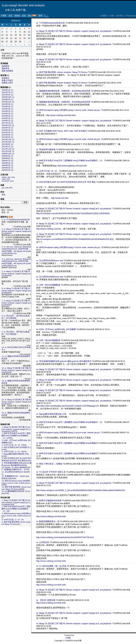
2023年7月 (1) (7, 92)
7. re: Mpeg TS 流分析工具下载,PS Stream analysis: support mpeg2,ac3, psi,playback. (16, 303)
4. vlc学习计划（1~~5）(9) (13, 520)
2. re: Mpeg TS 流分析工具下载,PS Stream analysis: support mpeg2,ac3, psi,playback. (16, 231)
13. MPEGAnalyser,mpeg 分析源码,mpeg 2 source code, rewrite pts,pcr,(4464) (16, 483)
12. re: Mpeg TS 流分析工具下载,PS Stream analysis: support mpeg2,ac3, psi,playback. (16, 370)
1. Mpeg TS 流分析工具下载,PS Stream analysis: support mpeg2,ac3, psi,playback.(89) (16, 502)
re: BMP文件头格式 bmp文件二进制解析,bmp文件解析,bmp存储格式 (67, 443)
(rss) (13, 177)
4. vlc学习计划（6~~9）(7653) (14, 445)
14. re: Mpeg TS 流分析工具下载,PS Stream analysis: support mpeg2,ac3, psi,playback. (16, 402)
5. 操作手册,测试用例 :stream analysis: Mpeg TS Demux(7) (16, 523)
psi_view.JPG (7, 188)
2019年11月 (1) (8, 102)
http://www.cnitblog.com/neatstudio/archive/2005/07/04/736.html (65, 537)
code (4, 179)
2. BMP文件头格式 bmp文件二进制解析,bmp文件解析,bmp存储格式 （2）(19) (16, 509)
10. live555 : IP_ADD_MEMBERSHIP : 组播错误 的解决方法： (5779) (16, 468)
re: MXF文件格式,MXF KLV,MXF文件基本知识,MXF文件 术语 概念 (66, 182)
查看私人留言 (7, 83)
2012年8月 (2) (7, 144)
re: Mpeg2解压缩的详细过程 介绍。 (52, 414)
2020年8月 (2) (7, 99)
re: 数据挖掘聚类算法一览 (48, 521)
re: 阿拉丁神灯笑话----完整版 (49, 464)
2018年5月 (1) (7, 116)
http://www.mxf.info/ (60, 198)
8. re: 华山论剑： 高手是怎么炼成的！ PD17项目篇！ (15, 317)
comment (5, 181)
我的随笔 (5, 66)
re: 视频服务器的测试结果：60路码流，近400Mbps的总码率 (63, 91)
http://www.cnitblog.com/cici (49, 229)
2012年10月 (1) (8, 142)
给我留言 (5, 78)
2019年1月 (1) (7, 114)
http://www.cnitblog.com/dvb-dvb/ (61, 115)
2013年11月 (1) (8, 139)
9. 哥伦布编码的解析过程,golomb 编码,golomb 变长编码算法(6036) (16, 464)
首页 (10, 16)
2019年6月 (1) (7, 104)
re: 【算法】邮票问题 (46, 600)
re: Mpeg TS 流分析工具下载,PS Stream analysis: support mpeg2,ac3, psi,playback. (74, 31)
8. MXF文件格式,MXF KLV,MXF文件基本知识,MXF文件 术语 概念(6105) (16, 459)
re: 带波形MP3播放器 (46, 149)
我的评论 (5, 68)
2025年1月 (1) (7, 90)
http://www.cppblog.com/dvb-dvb (72, 166)
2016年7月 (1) (7, 128)
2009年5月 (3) (7, 165)
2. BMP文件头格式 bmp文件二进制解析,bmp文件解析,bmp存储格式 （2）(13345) (16, 436)
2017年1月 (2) (7, 123)
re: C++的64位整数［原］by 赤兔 (51, 566)
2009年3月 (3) (7, 170)
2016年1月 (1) (7, 132)
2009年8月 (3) (7, 158)
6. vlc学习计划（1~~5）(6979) (14, 452)
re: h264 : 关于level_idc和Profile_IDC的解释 (56, 329)
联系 (24, 16)
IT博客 (4, 16)
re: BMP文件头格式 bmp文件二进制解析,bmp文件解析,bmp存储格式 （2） (70, 160)
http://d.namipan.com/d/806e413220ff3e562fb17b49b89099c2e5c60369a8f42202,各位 (75, 239)
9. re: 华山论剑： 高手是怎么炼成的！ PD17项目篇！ (15, 333)
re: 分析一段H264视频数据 (48, 285)
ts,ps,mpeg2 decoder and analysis (23, 5)
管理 (40, 16)
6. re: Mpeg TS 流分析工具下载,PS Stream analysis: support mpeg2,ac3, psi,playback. (16, 290)
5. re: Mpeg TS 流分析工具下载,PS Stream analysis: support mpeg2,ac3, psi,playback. (16, 273)
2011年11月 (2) (8, 149)
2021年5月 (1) (7, 95)
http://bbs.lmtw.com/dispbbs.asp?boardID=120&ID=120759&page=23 (67, 406)
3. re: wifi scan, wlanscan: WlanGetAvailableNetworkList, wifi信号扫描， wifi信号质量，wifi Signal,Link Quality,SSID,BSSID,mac (16, 250)
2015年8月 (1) (7, 135)
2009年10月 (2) (8, 154)
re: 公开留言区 (43, 542)
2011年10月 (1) (8, 151)
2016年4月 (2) (7, 130)
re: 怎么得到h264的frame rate (50, 261)
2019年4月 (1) (7, 106)
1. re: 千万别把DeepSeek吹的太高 (16, 220)
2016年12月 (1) (8, 125)
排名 (4, 195)
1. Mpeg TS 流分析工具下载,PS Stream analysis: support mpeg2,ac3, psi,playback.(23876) (16, 429)
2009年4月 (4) (7, 168)
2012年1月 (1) (7, 147)
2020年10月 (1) (8, 97)
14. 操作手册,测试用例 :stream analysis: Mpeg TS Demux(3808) (16, 488)
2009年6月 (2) (7, 163)
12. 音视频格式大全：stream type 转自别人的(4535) (15, 477)
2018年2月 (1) (7, 118)
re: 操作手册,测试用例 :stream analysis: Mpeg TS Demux (62, 72)
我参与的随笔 (7, 71)
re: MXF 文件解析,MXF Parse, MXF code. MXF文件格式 (62, 131)
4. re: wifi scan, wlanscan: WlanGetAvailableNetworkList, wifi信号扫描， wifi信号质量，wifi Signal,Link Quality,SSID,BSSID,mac (16, 262)
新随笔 (17, 16)
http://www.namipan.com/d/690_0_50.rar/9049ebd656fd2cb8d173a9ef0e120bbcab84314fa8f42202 (81, 490)
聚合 (30, 16)
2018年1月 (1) (7, 121)
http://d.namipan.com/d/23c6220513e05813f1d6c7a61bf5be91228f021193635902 (73, 213)
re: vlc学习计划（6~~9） (47, 171)
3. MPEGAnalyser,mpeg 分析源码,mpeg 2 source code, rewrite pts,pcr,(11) (16, 516)
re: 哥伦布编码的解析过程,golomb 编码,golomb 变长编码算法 (64, 361)
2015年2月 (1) (7, 137)
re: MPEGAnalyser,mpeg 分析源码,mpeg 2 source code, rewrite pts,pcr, (68, 110)
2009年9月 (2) (7, 156)
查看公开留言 (7, 80)
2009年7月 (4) (7, 161)
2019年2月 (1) (7, 111)
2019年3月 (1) (7, 109)
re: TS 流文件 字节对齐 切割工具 (51, 472)
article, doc (6, 177)
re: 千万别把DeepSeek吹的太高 (51, 23)
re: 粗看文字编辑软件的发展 (49, 501)
